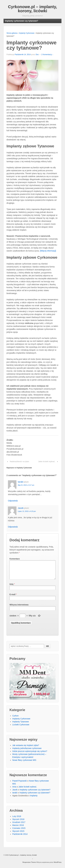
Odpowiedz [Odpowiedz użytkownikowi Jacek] (13, 527)
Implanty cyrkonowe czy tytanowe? (35, 793)
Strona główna (12, 33)
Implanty (34, 799)
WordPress (58, 866)
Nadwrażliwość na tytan (19, 461)
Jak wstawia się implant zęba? (26, 749)
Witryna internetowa (19, 608)
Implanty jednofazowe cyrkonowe (27, 752)
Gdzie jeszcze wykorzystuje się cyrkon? (30, 755)
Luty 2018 (17, 820)
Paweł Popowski (20, 784)
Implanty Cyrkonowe (27, 33)
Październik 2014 (20, 837)
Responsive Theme (29, 866)
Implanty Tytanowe (21, 725)
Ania (14, 790)
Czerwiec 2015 (19, 832)
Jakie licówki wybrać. (47, 461)
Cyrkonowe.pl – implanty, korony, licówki (32, 9)
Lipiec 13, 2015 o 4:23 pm (27, 511)
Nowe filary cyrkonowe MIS (24, 763)
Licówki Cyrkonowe (21, 728)
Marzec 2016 (18, 829)
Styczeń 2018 (18, 823)
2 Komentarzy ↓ (47, 55)
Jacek (21, 508)
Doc (37, 55)
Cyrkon (15, 719)
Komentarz (15, 559)
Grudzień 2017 (19, 826)
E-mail (12, 598)
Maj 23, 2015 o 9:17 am (26, 485)
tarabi (21, 482)
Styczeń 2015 (18, 834)
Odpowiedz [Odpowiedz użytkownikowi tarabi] (13, 501)
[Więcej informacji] (48, 251)
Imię (11, 587)
